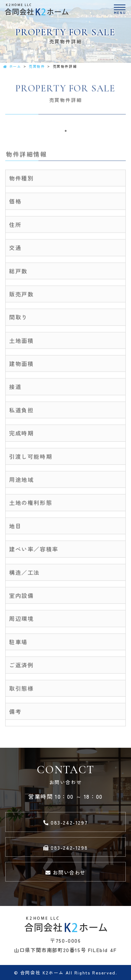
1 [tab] (66, 132)
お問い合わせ (65, 872)
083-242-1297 (65, 822)
